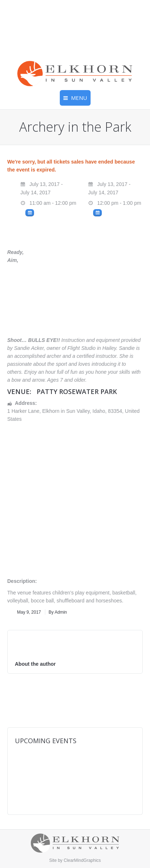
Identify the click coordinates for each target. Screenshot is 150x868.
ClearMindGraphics (82, 860)
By (58, 612)
